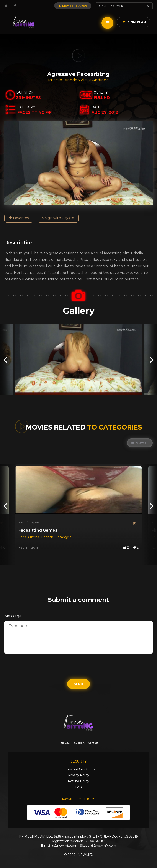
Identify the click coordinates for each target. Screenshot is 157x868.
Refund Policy (78, 781)
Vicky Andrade (95, 80)
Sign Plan (134, 22)
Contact (93, 743)
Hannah (48, 537)
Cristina (34, 537)
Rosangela (63, 537)
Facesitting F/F (29, 522)
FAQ (79, 787)
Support (79, 743)
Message (13, 616)
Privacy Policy (79, 775)
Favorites (19, 218)
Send (78, 684)
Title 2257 (65, 743)
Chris (23, 537)
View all (140, 443)
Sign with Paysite (58, 218)
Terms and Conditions (79, 769)
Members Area (73, 6)
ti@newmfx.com (65, 846)
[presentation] (5, 360)
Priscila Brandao (64, 80)
